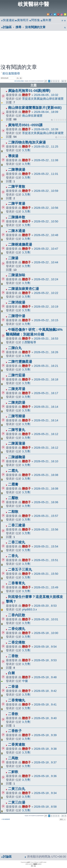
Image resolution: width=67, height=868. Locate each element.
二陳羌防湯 (17, 402)
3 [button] (54, 81)
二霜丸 (13, 471)
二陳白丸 (15, 348)
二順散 (13, 512)
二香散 (13, 656)
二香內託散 (17, 615)
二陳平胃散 (17, 187)
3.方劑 (26, 150)
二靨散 (13, 498)
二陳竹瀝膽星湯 (20, 362)
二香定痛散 (17, 642)
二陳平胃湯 (17, 203)
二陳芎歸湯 (17, 416)
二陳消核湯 (17, 302)
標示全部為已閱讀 (19, 81)
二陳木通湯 (17, 231)
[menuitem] (22, 20)
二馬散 (13, 758)
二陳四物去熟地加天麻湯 (27, 142)
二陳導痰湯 (17, 170)
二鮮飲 (13, 772)
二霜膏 (13, 484)
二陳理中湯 (17, 316)
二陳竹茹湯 (17, 375)
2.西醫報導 (29, 342)
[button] (46, 81)
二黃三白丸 (17, 789)
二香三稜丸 (17, 542)
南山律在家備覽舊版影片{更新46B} (35, 108)
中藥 (25, 681)
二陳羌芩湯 (17, 389)
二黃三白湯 (17, 802)
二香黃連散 (17, 744)
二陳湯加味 (17, 275)
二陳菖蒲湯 (17, 443)
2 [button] (51, 81)
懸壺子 (26, 95)
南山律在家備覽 (32, 116)
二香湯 (13, 687)
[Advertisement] (33, 46)
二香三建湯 (17, 525)
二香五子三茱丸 (20, 569)
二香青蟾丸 (17, 700)
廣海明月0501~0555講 (25, 125)
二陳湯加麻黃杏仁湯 (23, 289)
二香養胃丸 (17, 583)
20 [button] (63, 81)
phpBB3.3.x (29, 609)
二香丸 (13, 556)
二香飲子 (15, 731)
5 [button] (59, 81)
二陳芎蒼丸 (17, 430)
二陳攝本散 (17, 217)
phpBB (28, 862)
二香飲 (13, 714)
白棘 (11, 673)
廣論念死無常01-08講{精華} (29, 91)
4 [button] (56, 81)
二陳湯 (13, 258)
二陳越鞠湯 (17, 457)
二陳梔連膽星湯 (20, 244)
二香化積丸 (17, 629)
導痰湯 (13, 156)
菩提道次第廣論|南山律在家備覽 (43, 99)
